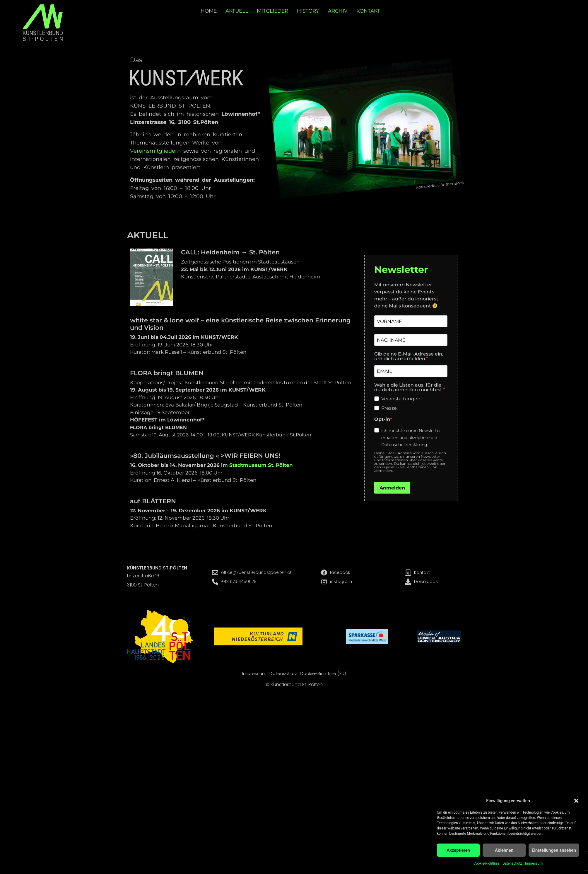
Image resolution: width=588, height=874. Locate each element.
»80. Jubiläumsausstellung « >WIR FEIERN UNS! (205, 456)
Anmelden (392, 488)
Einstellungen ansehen (554, 850)
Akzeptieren (458, 850)
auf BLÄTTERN (153, 501)
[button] (576, 801)
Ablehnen (504, 850)
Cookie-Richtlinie (487, 863)
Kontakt (368, 11)
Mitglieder (272, 11)
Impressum (534, 863)
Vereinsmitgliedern (155, 151)
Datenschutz (512, 863)
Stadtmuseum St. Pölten (261, 465)
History (308, 11)
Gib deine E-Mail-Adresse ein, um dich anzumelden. (409, 356)
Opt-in (382, 419)
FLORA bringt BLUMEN (167, 373)
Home (209, 11)
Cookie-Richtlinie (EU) (323, 674)
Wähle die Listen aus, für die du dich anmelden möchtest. (409, 387)
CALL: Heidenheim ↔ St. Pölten (230, 252)
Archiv (338, 11)
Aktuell (237, 11)
